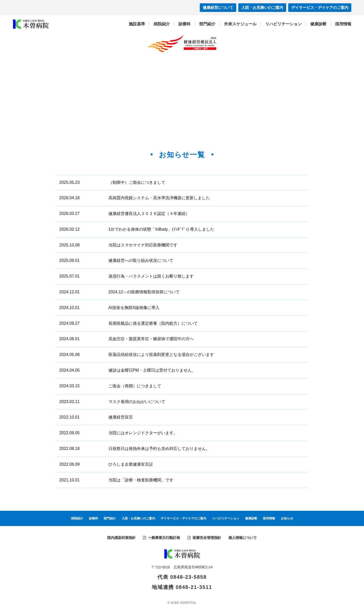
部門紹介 (207, 24)
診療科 (185, 24)
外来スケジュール (240, 24)
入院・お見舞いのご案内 (262, 7)
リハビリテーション (283, 24)
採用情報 (343, 24)
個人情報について (243, 538)
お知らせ (287, 518)
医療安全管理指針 (207, 538)
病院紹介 (162, 24)
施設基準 (137, 24)
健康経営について (218, 7)
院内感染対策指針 (121, 538)
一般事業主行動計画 (164, 538)
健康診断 (318, 24)
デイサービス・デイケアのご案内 (320, 7)
